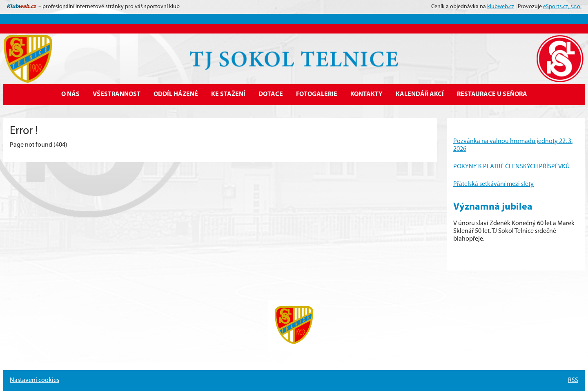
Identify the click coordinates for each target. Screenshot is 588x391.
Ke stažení (228, 94)
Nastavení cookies (35, 380)
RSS (573, 380)
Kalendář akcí (420, 94)
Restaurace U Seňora (492, 94)
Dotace (271, 94)
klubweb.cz (501, 7)
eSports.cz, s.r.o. (562, 7)
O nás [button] (70, 94)
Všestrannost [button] (117, 94)
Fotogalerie (317, 94)
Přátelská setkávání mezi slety (493, 184)
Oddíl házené (176, 94)
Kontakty (366, 94)
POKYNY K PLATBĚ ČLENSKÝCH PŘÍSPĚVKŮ (511, 167)
